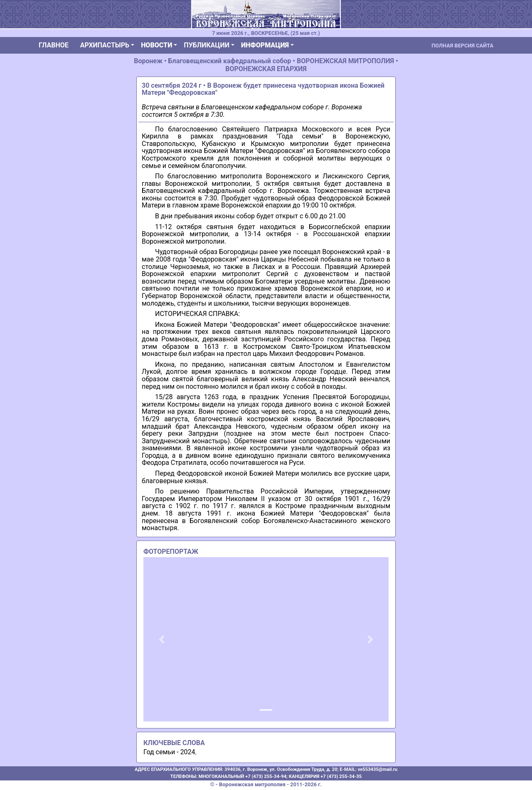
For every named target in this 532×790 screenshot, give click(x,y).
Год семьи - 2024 (169, 752)
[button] (162, 639)
